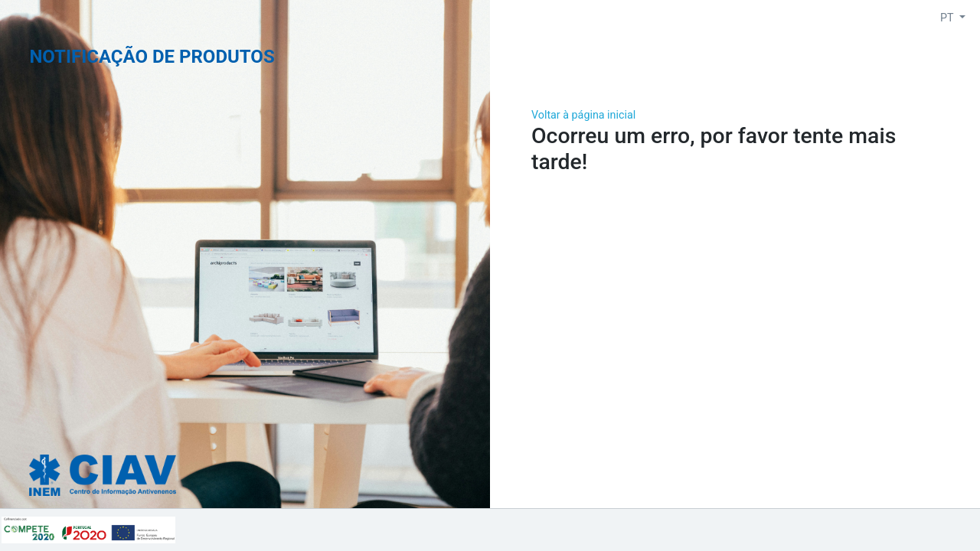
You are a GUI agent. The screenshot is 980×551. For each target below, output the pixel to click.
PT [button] (948, 18)
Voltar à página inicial (583, 115)
